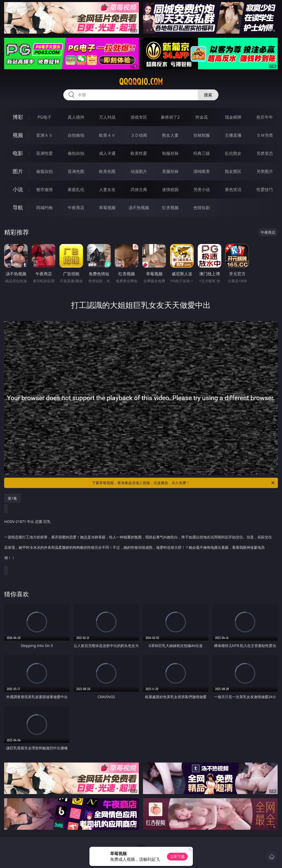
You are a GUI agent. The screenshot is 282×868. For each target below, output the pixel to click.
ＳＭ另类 (265, 135)
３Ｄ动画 (139, 135)
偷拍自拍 (76, 153)
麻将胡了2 (170, 117)
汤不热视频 (139, 208)
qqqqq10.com (141, 82)
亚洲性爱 (44, 153)
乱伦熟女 (233, 153)
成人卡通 (107, 153)
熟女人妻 (170, 135)
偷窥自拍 (44, 171)
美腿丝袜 (170, 171)
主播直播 (233, 135)
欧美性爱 (139, 153)
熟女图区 (233, 171)
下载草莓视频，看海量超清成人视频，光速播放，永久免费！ (184, 483)
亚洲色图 (76, 171)
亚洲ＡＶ (44, 135)
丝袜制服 (202, 135)
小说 (18, 189)
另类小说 (202, 189)
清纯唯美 (202, 171)
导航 (18, 207)
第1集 (12, 498)
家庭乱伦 (76, 189)
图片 (18, 171)
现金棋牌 (233, 117)
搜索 (208, 95)
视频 (18, 135)
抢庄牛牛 (265, 117)
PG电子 (44, 117)
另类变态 (265, 153)
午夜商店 (76, 208)
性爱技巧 (265, 189)
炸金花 (202, 117)
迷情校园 (170, 189)
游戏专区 (139, 117)
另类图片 (265, 171)
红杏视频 (170, 208)
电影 (18, 153)
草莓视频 (107, 208)
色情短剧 (202, 208)
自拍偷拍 (76, 135)
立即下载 (177, 856)
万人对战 (107, 117)
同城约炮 (44, 208)
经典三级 (202, 153)
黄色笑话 (233, 189)
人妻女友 (107, 189)
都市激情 (44, 189)
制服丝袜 (170, 153)
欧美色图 (107, 171)
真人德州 (76, 117)
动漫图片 (139, 171)
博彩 (18, 117)
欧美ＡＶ (107, 135)
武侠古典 (139, 189)
